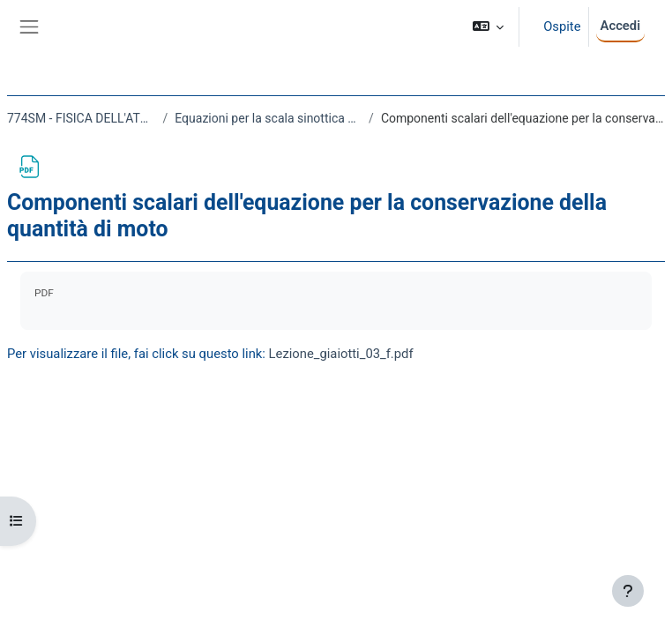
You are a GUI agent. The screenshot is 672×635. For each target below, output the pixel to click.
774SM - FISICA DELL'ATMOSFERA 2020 (82, 118)
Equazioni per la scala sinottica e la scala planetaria (268, 118)
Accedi (620, 26)
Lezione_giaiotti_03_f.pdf (341, 354)
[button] (489, 27)
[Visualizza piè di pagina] (628, 591)
